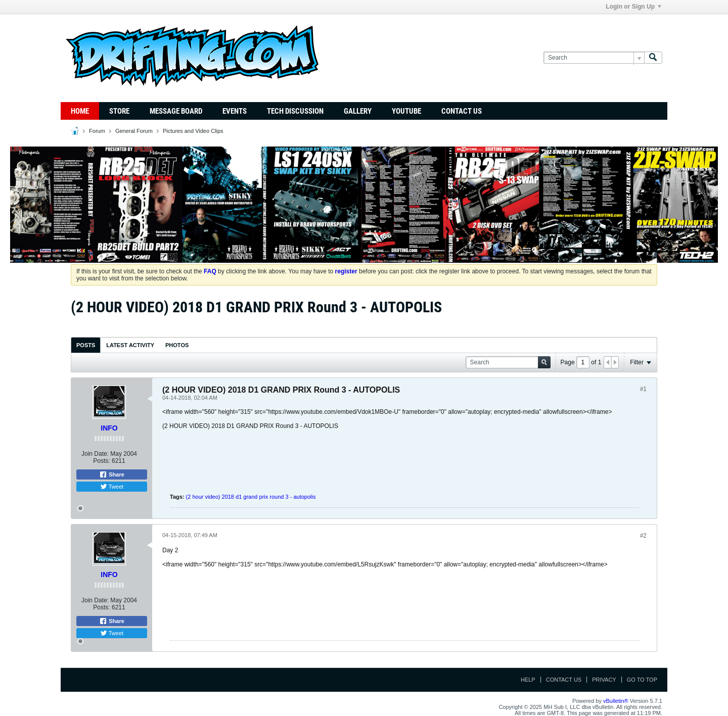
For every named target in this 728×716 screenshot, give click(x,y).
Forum (97, 131)
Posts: (101, 461)
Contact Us (462, 111)
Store (119, 111)
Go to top (642, 680)
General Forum (134, 131)
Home (80, 111)
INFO (109, 428)
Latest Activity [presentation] (130, 345)
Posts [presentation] (86, 345)
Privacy (604, 680)
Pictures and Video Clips (193, 131)
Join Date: (95, 454)
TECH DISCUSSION (295, 111)
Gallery (358, 111)
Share (112, 474)
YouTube (406, 111)
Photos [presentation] (177, 345)
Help (528, 680)
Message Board (176, 111)
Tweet (112, 487)
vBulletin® (616, 701)
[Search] (594, 58)
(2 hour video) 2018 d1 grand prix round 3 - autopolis (251, 497)
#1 (643, 389)
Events (235, 111)
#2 (643, 536)
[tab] (86, 345)
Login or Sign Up (633, 7)
